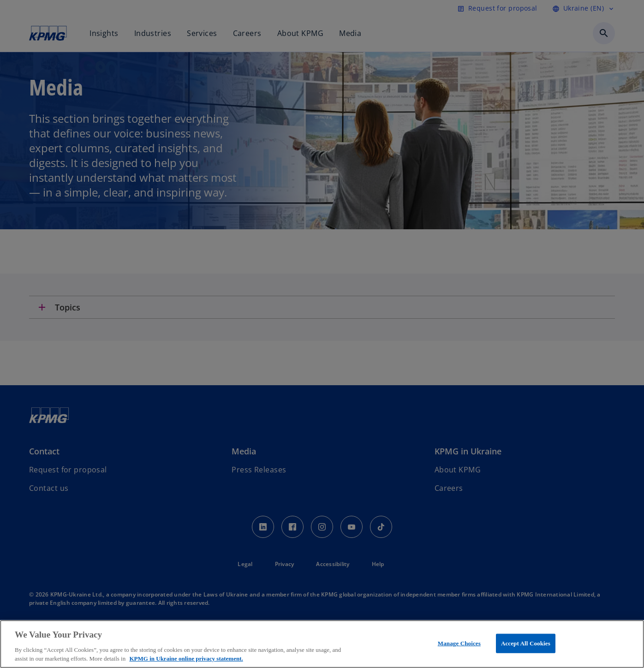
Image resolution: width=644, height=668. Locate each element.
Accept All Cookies (526, 643)
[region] (322, 644)
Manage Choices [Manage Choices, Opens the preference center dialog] (459, 643)
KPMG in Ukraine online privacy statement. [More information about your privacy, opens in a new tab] (186, 659)
